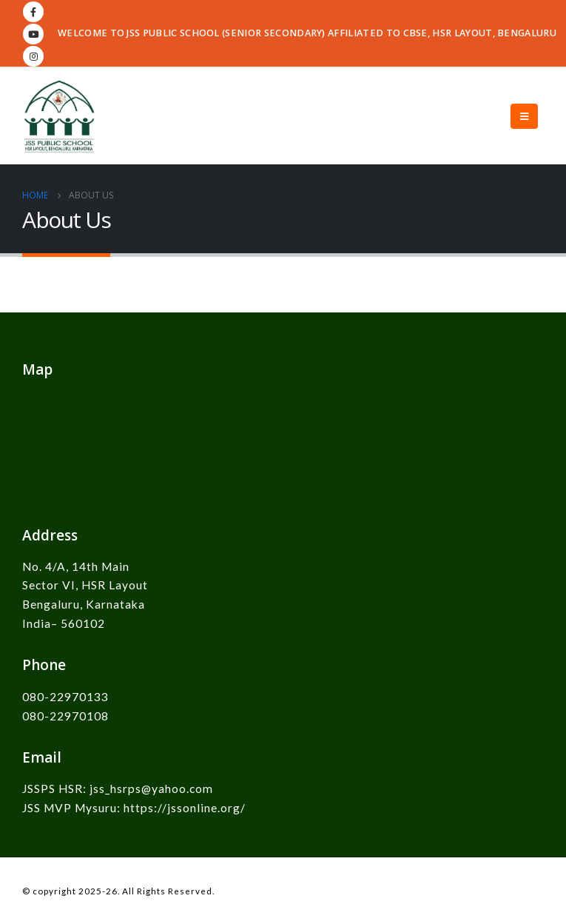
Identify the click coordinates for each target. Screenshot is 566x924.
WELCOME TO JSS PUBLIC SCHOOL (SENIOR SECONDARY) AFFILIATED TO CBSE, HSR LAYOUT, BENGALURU (307, 33)
